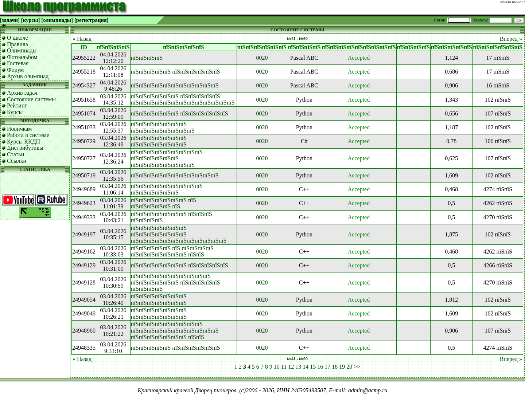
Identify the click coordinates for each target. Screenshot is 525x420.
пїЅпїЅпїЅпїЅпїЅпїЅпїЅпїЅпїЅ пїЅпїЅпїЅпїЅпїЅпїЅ (167, 189)
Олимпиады (22, 50)
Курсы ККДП (24, 142)
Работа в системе (28, 135)
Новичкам (19, 129)
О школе (17, 38)
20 (349, 367)
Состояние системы (31, 99)
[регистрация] (92, 20)
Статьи (15, 154)
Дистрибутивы (25, 148)
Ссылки (17, 161)
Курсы (15, 112)
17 (327, 367)
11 (284, 367)
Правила (17, 44)
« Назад (82, 39)
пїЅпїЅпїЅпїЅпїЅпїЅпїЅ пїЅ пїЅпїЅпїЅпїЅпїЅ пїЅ (164, 203)
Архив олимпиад (28, 76)
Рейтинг (17, 105)
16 (320, 367)
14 (306, 367)
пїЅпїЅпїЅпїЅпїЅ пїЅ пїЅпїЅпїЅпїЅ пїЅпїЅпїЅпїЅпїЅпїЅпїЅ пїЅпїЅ (172, 252)
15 (313, 367)
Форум (15, 70)
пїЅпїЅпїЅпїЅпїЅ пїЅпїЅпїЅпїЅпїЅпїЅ (176, 72)
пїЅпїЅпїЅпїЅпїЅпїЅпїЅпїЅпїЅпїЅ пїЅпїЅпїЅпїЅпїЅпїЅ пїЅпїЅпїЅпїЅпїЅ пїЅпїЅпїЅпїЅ (176, 282)
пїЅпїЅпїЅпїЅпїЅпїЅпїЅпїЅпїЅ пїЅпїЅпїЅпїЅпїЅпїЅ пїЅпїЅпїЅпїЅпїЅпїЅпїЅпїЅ (167, 158)
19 (342, 367)
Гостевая (18, 63)
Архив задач (22, 93)
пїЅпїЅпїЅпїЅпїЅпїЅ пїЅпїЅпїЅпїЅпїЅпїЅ (180, 113)
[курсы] (30, 20)
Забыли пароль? (512, 2)
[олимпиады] (57, 20)
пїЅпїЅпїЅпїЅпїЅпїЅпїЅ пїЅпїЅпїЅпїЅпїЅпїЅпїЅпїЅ (163, 127)
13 (298, 367)
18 (335, 367)
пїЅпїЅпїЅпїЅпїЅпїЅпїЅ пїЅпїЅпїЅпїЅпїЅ (180, 265)
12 (291, 367)
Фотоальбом (22, 57)
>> (357, 367)
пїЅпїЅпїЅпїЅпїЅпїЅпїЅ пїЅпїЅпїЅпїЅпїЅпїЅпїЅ (159, 141)
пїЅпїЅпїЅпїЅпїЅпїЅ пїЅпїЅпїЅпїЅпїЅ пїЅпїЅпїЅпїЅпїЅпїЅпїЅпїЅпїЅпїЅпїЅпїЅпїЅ (183, 100)
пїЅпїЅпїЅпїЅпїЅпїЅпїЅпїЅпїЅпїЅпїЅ (175, 85)
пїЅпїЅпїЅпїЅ (147, 58)
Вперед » (511, 39)
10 (277, 367)
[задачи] (10, 20)
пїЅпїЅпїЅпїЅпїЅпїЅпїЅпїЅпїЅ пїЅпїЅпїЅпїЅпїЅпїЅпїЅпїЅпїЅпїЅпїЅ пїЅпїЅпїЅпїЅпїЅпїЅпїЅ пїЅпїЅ (175, 330)
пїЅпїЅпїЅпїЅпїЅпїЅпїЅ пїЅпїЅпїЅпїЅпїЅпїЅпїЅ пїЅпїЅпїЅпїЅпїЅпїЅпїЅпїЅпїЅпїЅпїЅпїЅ (179, 234)
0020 (262, 58)
